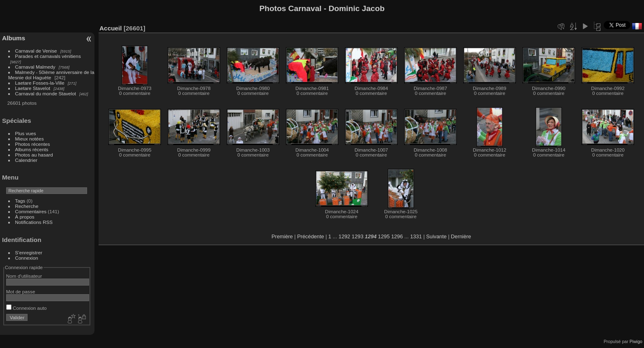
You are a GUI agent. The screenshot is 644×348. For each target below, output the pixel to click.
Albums (14, 38)
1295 (384, 236)
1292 (344, 236)
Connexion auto (26, 308)
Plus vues (26, 133)
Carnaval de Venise (36, 51)
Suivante (437, 236)
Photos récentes (33, 144)
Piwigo (636, 341)
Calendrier (26, 160)
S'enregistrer (29, 252)
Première (282, 236)
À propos (25, 217)
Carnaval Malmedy (35, 67)
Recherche (27, 206)
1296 (397, 236)
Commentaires (31, 211)
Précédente (310, 236)
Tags (20, 201)
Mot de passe (21, 292)
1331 (416, 236)
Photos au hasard (34, 155)
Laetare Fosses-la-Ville (40, 83)
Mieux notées (30, 139)
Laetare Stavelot (33, 88)
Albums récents (32, 149)
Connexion (27, 258)
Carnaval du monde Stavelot (46, 93)
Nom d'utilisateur (24, 276)
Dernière (461, 236)
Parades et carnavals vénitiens (48, 56)
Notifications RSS (34, 222)
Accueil (111, 28)
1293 (357, 236)
